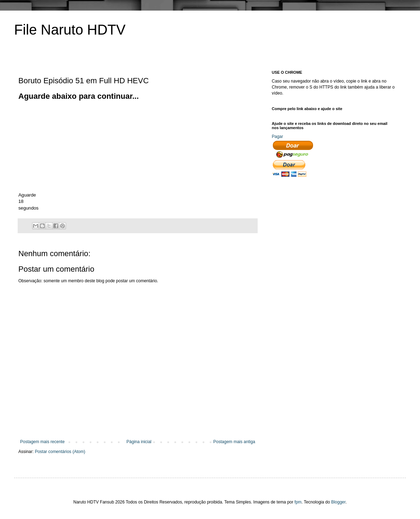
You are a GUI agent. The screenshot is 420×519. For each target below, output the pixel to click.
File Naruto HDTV (70, 30)
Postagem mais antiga (234, 442)
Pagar (277, 137)
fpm (298, 502)
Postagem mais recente (42, 442)
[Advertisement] (71, 146)
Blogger (338, 502)
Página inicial (139, 442)
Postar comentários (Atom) (60, 452)
